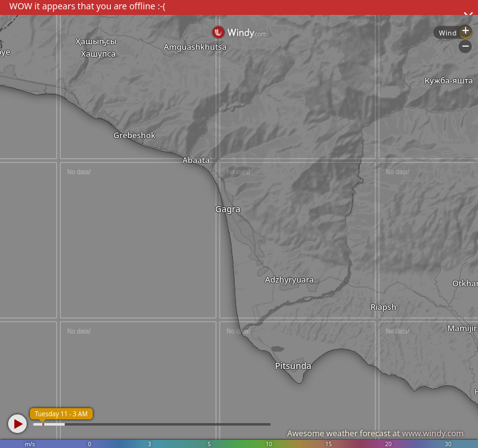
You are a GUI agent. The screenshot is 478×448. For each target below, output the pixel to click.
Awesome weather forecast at (375, 433)
